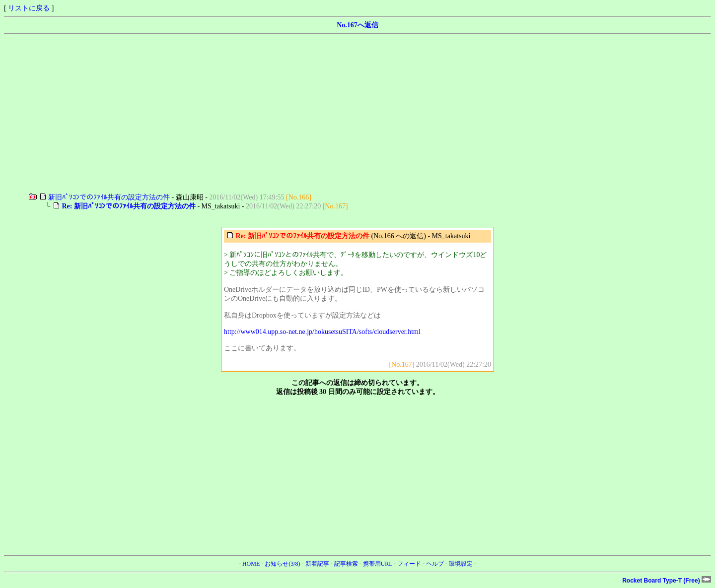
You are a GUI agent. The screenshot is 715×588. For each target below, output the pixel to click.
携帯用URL (378, 564)
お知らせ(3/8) (282, 564)
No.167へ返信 (357, 25)
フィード (409, 564)
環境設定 (461, 564)
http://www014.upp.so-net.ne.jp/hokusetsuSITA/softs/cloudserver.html (322, 332)
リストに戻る (29, 8)
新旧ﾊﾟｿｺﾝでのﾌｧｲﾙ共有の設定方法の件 (109, 197)
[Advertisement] (302, 114)
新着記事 (317, 564)
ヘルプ (435, 564)
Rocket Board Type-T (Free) (667, 581)
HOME (251, 564)
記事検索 (346, 564)
